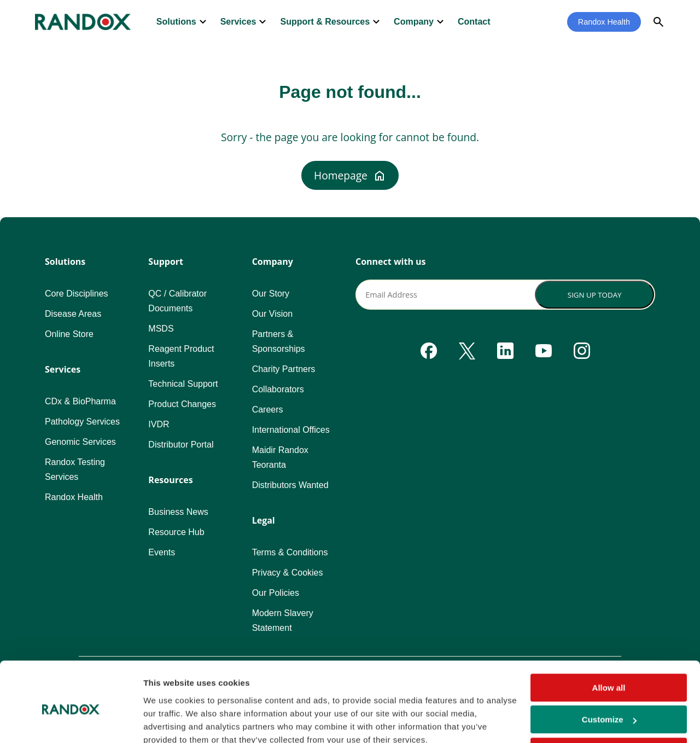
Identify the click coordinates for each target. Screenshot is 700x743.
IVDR (159, 424)
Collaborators (278, 389)
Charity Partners (284, 369)
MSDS (161, 329)
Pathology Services (82, 422)
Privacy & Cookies (288, 573)
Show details (169, 721)
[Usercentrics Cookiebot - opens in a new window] (71, 722)
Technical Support (183, 384)
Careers (268, 410)
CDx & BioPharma (80, 401)
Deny (609, 703)
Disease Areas (73, 314)
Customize (609, 671)
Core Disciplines (77, 294)
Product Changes (182, 404)
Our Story (271, 294)
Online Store (69, 334)
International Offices (291, 430)
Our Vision (272, 314)
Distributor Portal (181, 445)
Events (162, 552)
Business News (178, 512)
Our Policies (276, 593)
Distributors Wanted (290, 485)
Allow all (609, 639)
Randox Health (604, 22)
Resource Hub (176, 532)
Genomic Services (80, 442)
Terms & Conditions (290, 552)
